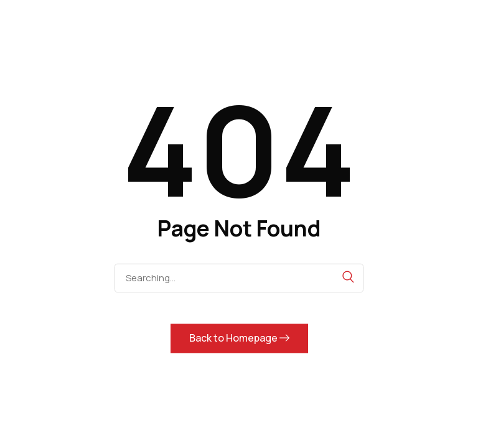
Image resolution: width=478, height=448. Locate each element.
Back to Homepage (239, 338)
